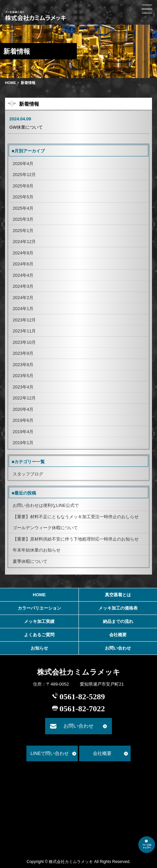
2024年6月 (23, 264)
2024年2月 (23, 298)
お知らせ (39, 648)
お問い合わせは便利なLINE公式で (46, 505)
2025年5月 (23, 197)
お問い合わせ (118, 648)
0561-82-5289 (82, 697)
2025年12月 (24, 175)
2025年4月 (23, 208)
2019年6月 (23, 420)
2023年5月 (23, 376)
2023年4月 (23, 387)
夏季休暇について (30, 561)
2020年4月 (23, 409)
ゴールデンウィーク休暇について (45, 528)
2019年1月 (23, 443)
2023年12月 (24, 320)
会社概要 (118, 635)
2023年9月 (23, 353)
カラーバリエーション (39, 608)
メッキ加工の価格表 (118, 608)
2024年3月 (23, 286)
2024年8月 (23, 253)
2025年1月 (23, 231)
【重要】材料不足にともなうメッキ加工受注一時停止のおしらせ (76, 517)
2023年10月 (24, 342)
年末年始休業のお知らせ (37, 550)
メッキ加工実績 (39, 621)
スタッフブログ (28, 474)
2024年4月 (23, 275)
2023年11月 (24, 331)
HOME (11, 83)
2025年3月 (23, 219)
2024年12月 (24, 242)
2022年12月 (24, 398)
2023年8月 (23, 365)
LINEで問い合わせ (50, 753)
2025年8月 (23, 186)
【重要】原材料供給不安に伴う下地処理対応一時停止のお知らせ (76, 539)
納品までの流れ (118, 621)
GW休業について (26, 127)
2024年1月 (23, 309)
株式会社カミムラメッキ (79, 672)
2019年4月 (23, 432)
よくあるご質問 (39, 635)
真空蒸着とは (118, 595)
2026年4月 (23, 164)
